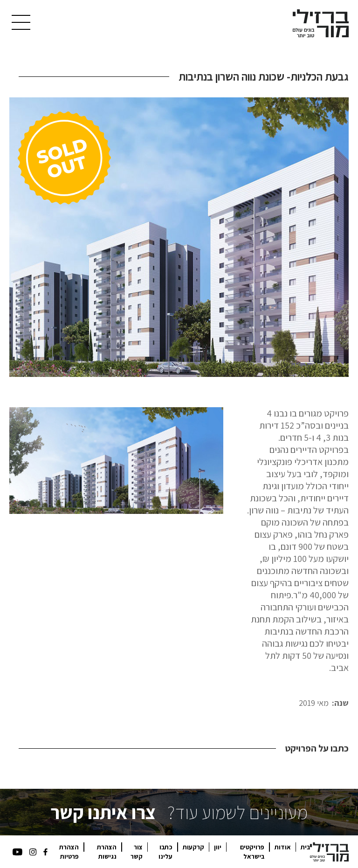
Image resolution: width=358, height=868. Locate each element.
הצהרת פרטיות (69, 852)
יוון (218, 847)
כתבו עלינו (165, 852)
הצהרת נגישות (107, 852)
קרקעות (193, 847)
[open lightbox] (179, 237)
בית (305, 847)
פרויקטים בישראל (252, 852)
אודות (283, 847)
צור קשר (137, 852)
